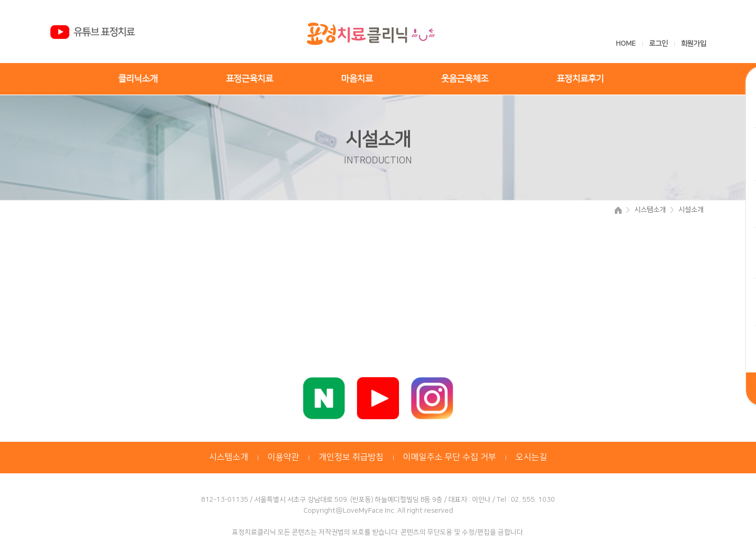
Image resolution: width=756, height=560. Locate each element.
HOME (626, 44)
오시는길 (531, 457)
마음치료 (357, 79)
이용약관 (283, 457)
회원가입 (694, 44)
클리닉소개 (138, 79)
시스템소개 (229, 457)
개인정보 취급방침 (351, 457)
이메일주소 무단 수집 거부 (450, 457)
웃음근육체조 (465, 79)
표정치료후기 (580, 79)
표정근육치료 (249, 79)
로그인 (659, 44)
